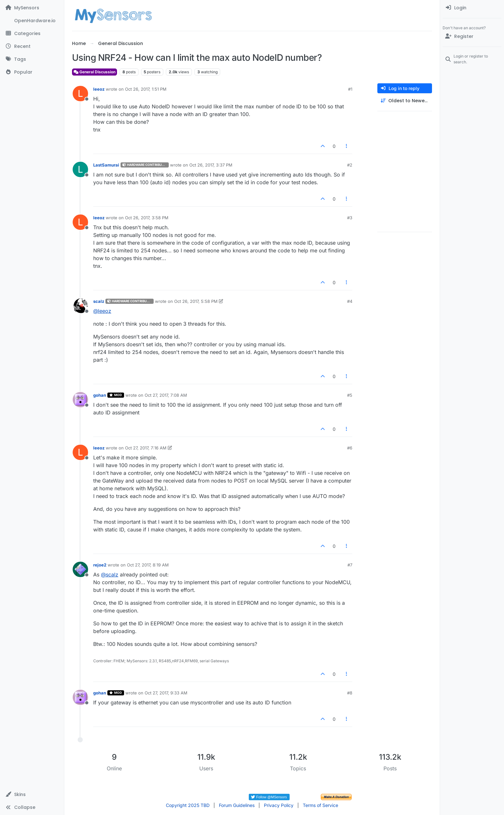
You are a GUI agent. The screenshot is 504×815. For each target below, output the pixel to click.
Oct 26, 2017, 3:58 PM (147, 218)
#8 (350, 693)
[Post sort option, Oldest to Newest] (405, 101)
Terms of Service (320, 805)
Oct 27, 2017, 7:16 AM (146, 448)
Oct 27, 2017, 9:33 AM (166, 693)
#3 (350, 218)
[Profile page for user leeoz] (80, 94)
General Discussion (94, 72)
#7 (350, 565)
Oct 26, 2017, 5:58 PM (196, 301)
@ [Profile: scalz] (110, 575)
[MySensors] (32, 8)
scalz (99, 301)
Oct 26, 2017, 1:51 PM (146, 89)
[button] (32, 794)
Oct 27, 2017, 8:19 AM (148, 565)
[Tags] (32, 59)
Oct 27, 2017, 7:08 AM (166, 395)
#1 (350, 89)
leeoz (99, 89)
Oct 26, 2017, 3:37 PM (211, 165)
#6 (350, 448)
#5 (350, 395)
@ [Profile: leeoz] (102, 311)
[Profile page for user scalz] (80, 306)
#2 (350, 165)
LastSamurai (106, 165)
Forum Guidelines (237, 805)
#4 (350, 301)
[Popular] (32, 72)
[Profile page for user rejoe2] (80, 569)
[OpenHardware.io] (32, 21)
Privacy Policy (279, 805)
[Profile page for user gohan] (80, 400)
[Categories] (32, 33)
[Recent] (32, 46)
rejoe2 (100, 565)
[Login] (472, 8)
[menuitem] (472, 8)
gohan (100, 395)
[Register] (472, 36)
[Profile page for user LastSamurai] (80, 169)
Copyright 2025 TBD (188, 805)
